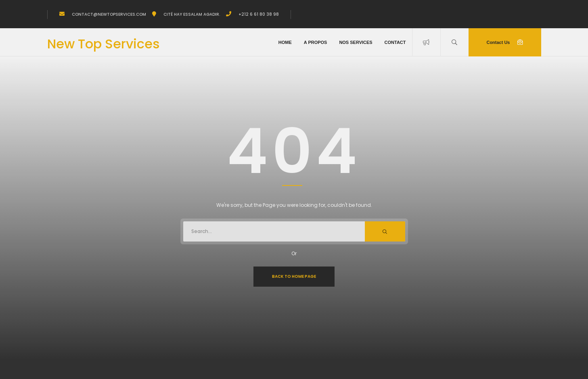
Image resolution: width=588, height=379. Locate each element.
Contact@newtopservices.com (108, 14)
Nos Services (356, 42)
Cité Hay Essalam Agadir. (191, 14)
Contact (395, 42)
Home (285, 42)
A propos (316, 42)
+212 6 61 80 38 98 (258, 14)
